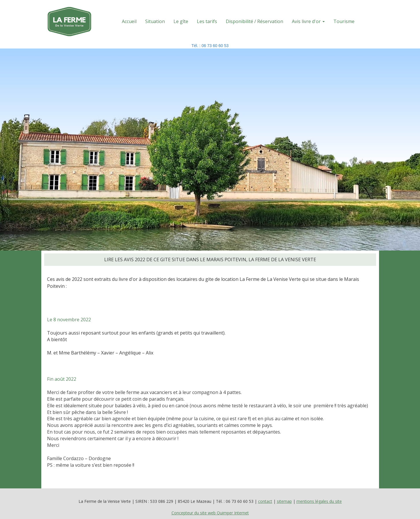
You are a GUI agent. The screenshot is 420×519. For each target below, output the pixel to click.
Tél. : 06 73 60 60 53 (210, 46)
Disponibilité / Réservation (254, 21)
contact (265, 501)
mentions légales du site (319, 501)
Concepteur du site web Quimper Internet (210, 513)
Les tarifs (207, 21)
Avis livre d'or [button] (308, 21)
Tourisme (344, 21)
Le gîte (181, 21)
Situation (155, 21)
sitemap (284, 501)
